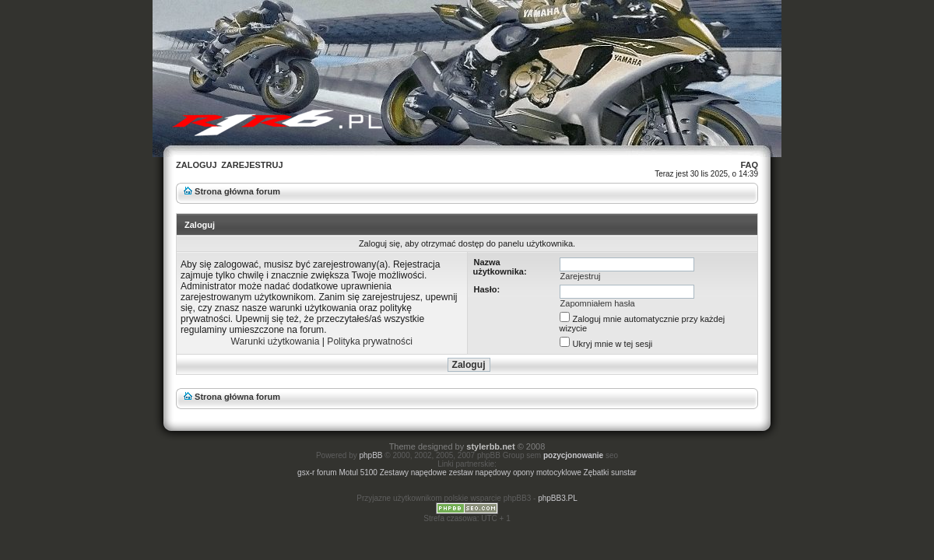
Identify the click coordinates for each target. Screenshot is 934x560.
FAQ (749, 165)
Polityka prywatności (370, 341)
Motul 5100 (359, 472)
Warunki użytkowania (276, 341)
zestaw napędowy (481, 472)
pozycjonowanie (573, 455)
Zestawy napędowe (414, 472)
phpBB (371, 455)
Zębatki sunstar (610, 472)
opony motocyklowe (548, 472)
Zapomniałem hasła (598, 303)
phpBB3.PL (558, 498)
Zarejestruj (252, 165)
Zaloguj (197, 165)
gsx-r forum (318, 472)
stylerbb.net (490, 446)
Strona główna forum (237, 191)
